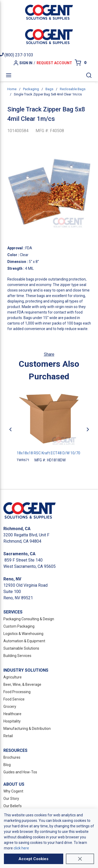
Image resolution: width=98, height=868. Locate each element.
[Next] (88, 429)
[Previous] (10, 429)
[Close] (80, 859)
